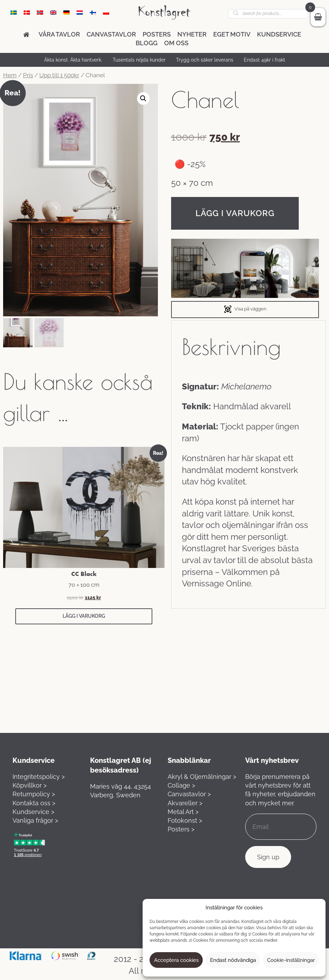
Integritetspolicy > (39, 777)
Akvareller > (185, 803)
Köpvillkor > (30, 785)
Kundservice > (33, 812)
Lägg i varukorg (235, 213)
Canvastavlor (111, 34)
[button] (143, 98)
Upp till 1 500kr (59, 75)
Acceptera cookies (176, 960)
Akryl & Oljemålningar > (202, 777)
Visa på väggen (245, 309)
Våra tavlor (59, 34)
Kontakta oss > (34, 803)
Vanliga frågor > (35, 820)
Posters (157, 34)
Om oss (176, 43)
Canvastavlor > (189, 794)
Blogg (147, 43)
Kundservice (279, 34)
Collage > (181, 785)
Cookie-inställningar (291, 960)
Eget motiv (232, 34)
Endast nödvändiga (233, 960)
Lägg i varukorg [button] (84, 616)
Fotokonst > (185, 820)
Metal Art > (183, 812)
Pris (28, 75)
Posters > (181, 829)
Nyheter (192, 34)
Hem (10, 75)
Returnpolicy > (34, 794)
